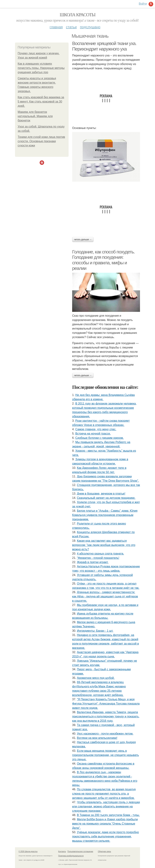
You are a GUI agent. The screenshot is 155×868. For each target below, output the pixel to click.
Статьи (71, 27)
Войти (143, 4)
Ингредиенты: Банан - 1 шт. (95, 631)
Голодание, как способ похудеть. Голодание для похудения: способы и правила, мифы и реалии (103, 260)
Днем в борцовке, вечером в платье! (101, 494)
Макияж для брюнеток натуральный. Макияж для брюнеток (35, 116)
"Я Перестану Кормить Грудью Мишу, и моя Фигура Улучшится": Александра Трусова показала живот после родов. (106, 704)
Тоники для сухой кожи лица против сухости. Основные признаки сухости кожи (41, 141)
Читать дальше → (83, 240)
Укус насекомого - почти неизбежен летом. (105, 734)
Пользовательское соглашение (80, 851)
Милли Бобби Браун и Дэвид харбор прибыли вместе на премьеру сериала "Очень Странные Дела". (105, 824)
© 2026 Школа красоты (28, 851)
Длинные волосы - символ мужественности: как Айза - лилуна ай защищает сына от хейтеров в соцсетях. (105, 596)
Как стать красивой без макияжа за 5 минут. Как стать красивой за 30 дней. (41, 102)
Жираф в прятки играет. (93, 562)
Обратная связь (104, 851)
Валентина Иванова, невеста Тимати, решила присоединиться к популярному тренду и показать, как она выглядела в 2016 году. (106, 716)
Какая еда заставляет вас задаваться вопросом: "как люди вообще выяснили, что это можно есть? (104, 545)
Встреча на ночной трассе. (93, 434)
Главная (56, 27)
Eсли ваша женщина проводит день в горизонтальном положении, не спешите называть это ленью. (106, 755)
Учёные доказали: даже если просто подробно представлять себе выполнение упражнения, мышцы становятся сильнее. (106, 836)
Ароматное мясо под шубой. (96, 678)
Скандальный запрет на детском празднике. (106, 498)
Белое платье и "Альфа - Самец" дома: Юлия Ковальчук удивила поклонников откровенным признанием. (105, 515)
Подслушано (90, 27)
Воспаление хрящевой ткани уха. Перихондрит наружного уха (104, 46)
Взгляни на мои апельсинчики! (97, 738)
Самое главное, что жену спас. (96, 429)
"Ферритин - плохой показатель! (98, 558)
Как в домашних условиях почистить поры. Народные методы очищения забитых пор (41, 68)
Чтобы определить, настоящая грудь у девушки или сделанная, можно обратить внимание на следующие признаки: (106, 806)
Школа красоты (77, 15)
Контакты (62, 851)
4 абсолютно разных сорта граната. (101, 554)
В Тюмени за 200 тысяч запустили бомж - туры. (108, 815)
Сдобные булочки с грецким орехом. (100, 438)
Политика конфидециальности (71, 856)
